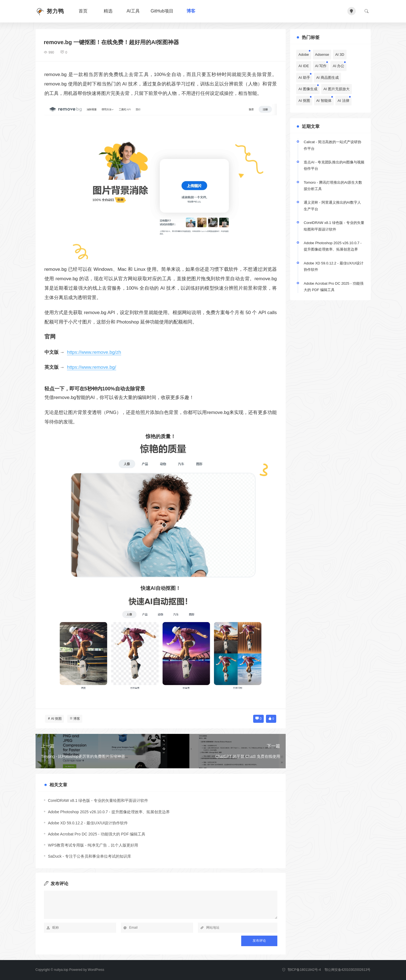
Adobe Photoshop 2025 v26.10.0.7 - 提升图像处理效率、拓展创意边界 (109, 812)
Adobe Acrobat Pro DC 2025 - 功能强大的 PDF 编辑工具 (97, 834)
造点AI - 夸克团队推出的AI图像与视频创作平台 (334, 165)
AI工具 (133, 11)
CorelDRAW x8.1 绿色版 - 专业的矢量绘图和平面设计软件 (98, 800)
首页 (83, 11)
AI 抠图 (57, 719)
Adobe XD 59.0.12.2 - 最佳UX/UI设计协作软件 (88, 823)
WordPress (96, 970)
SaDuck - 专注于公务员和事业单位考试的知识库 (90, 856)
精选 (108, 11)
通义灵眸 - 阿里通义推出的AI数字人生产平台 (332, 206)
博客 (191, 11)
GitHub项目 (162, 11)
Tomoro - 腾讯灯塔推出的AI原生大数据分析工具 (333, 186)
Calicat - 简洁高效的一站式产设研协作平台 (332, 145)
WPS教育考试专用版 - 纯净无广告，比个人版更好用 (93, 845)
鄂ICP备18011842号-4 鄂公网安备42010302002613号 (326, 970)
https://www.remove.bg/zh (94, 352)
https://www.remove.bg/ (92, 367)
